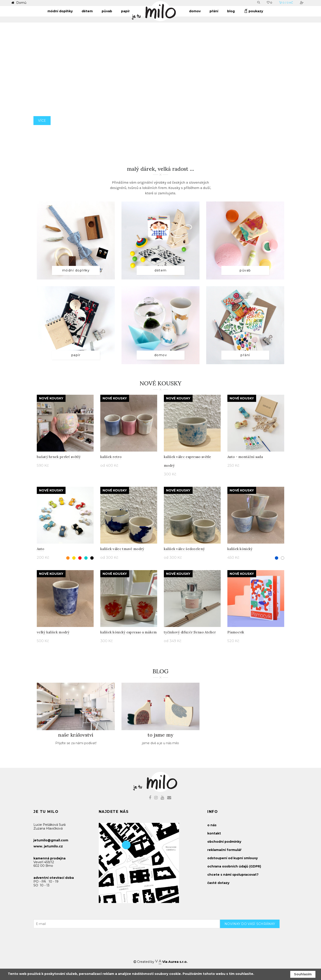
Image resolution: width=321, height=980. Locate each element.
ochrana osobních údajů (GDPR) (234, 866)
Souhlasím (303, 974)
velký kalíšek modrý (53, 632)
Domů (21, 3)
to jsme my (161, 735)
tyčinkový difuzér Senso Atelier (190, 632)
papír (76, 355)
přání (245, 355)
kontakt (214, 833)
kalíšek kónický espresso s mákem (129, 632)
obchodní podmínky (224, 842)
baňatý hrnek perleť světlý (59, 457)
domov (161, 355)
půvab (245, 270)
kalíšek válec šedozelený (184, 549)
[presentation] (254, 937)
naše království (76, 735)
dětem (161, 270)
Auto (40, 549)
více (42, 131)
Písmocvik (236, 632)
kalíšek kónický (240, 549)
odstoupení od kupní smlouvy (233, 858)
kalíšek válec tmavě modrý (122, 549)
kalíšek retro (111, 457)
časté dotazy (218, 883)
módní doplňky (76, 270)
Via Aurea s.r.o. (171, 962)
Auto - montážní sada (245, 457)
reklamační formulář (224, 850)
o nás (212, 825)
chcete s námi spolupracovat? (233, 875)
